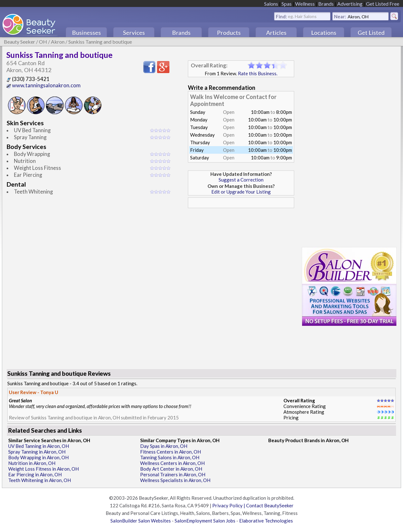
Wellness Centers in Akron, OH (172, 463)
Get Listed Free (383, 4)
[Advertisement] (241, 255)
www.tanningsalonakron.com (43, 85)
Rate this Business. (258, 73)
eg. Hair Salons (302, 16)
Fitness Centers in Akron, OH (170, 452)
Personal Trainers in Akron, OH (173, 474)
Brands (326, 4)
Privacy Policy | (229, 505)
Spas (287, 4)
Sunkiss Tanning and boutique (100, 42)
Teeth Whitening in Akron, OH (40, 480)
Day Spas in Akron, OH (164, 446)
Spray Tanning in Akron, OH (37, 452)
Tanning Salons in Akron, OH (170, 457)
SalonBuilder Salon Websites (141, 521)
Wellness (305, 4)
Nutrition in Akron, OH (32, 463)
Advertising (350, 4)
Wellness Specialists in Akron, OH (175, 480)
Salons (271, 4)
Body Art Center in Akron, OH (171, 469)
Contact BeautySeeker (270, 505)
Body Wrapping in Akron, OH (38, 457)
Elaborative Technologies (266, 521)
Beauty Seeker (19, 42)
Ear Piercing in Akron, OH (35, 474)
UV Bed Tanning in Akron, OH (39, 446)
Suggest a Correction (241, 180)
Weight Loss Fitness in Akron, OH (43, 469)
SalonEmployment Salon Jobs (205, 521)
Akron (58, 42)
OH (43, 42)
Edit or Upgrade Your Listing (241, 192)
